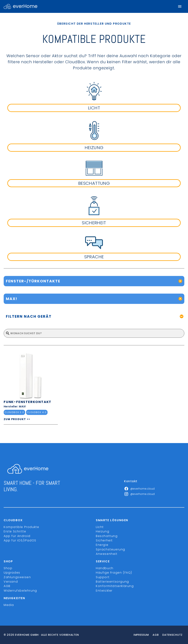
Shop (8, 568)
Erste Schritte (15, 531)
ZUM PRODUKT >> (17, 419)
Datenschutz (172, 635)
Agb (156, 635)
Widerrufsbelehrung (20, 591)
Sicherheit (104, 540)
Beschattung (107, 536)
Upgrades (12, 573)
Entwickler (104, 591)
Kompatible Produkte (21, 527)
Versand (11, 582)
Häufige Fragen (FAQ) (114, 573)
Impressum (141, 635)
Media (9, 605)
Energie (102, 545)
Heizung (103, 531)
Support (103, 577)
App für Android (17, 536)
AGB (7, 586)
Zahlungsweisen (17, 577)
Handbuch (105, 568)
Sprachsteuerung (111, 549)
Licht (100, 527)
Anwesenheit (107, 554)
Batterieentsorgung (112, 582)
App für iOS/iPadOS (20, 540)
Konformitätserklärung (115, 586)
